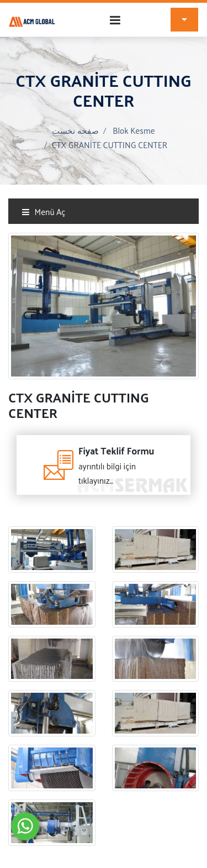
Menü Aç (43, 211)
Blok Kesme (134, 130)
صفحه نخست (75, 130)
